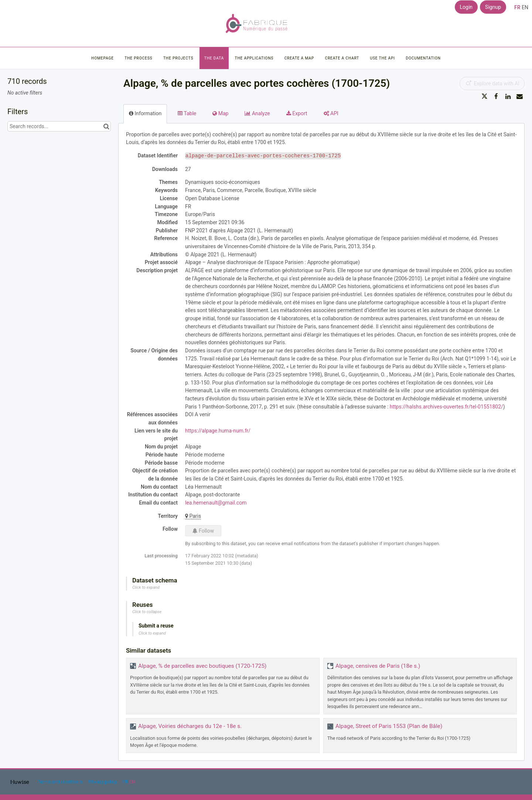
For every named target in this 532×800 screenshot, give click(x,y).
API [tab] (331, 113)
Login (466, 7)
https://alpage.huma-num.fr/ (218, 431)
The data (214, 58)
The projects (178, 58)
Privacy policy (103, 782)
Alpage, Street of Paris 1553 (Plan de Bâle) (389, 726)
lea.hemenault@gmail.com (216, 503)
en (525, 7)
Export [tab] (297, 113)
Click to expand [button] (146, 587)
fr (517, 7)
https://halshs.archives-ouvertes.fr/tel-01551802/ (446, 407)
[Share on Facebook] (496, 96)
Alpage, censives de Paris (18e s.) (378, 666)
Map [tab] (220, 113)
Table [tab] (187, 113)
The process (138, 58)
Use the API (383, 58)
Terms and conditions (61, 782)
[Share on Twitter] (485, 96)
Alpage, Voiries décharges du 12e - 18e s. (190, 726)
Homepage (103, 58)
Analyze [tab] (257, 113)
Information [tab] (145, 113)
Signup (493, 7)
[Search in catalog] (106, 126)
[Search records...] (59, 126)
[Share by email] (519, 96)
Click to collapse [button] (147, 612)
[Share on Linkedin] (508, 96)
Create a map (299, 58)
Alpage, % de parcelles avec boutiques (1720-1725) (202, 666)
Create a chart (342, 58)
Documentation (423, 58)
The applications (254, 58)
